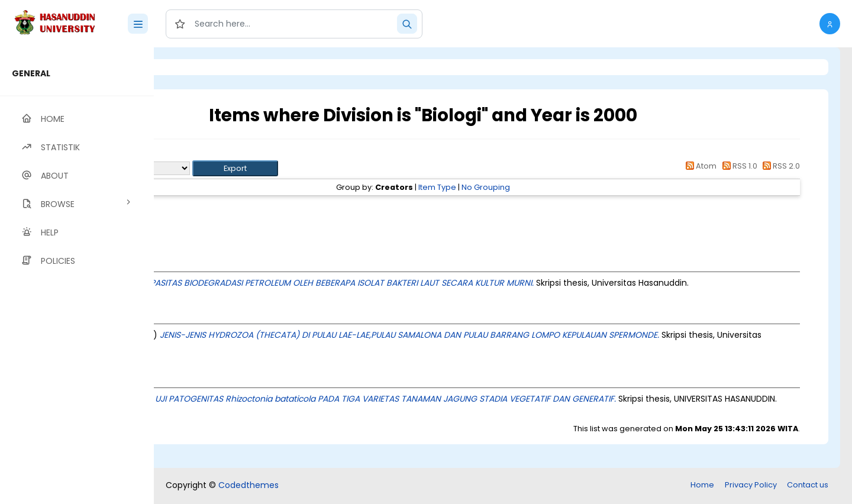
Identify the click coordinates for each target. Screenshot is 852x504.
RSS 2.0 (780, 166)
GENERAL (31, 73)
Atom (699, 166)
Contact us (808, 486)
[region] (77, 276)
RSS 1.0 (738, 166)
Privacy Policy (751, 486)
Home (702, 486)
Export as (211, 168)
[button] (830, 24)
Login (204, 67)
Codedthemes (248, 486)
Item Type (511, 187)
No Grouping (560, 187)
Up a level (218, 155)
